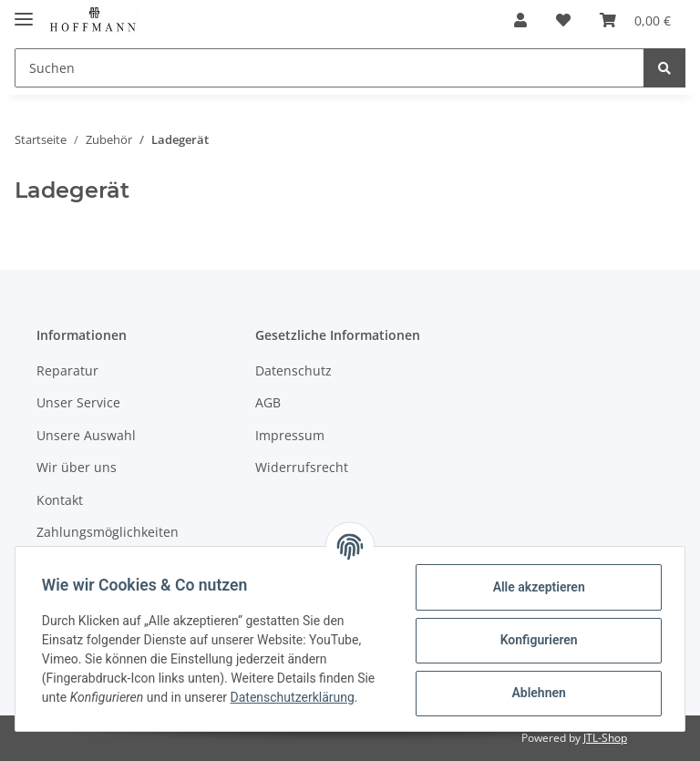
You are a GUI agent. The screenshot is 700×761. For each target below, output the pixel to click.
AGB (268, 402)
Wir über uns (77, 467)
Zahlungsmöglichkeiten (108, 532)
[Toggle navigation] (24, 11)
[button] (520, 20)
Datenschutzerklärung (295, 697)
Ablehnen (535, 693)
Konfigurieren (535, 640)
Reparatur (67, 370)
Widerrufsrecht (302, 467)
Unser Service (78, 402)
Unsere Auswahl (86, 435)
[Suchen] (329, 68)
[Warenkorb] (635, 20)
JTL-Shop (605, 738)
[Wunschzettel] (563, 20)
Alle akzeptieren (535, 587)
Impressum (290, 435)
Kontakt (60, 500)
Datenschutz (293, 370)
